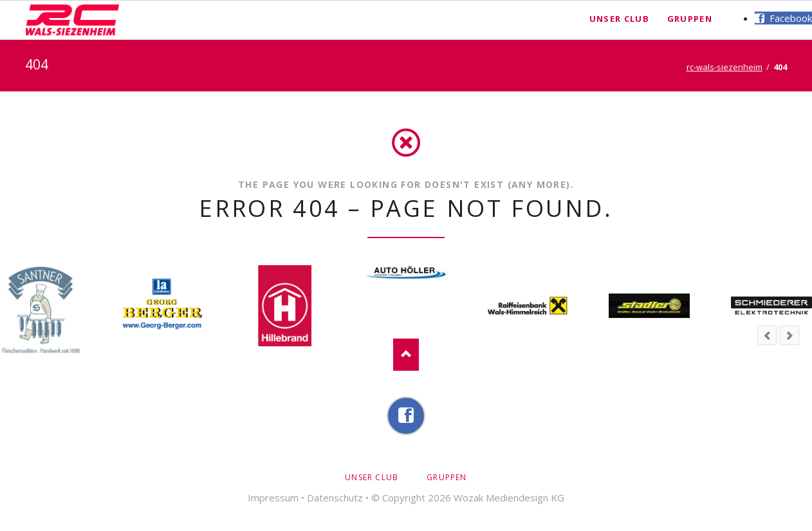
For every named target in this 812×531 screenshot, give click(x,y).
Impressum (273, 498)
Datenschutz (335, 498)
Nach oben (406, 355)
